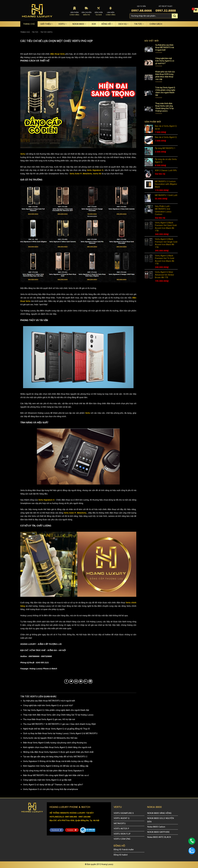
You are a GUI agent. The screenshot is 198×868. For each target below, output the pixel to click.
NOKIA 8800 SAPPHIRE (158, 832)
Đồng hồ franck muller (124, 850)
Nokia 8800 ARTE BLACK (159, 837)
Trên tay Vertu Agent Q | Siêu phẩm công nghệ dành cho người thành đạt (56, 710)
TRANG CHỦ (29, 24)
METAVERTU (120, 823)
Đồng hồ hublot (121, 855)
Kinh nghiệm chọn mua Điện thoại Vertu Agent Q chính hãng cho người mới (57, 747)
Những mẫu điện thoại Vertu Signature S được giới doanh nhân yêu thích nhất (58, 752)
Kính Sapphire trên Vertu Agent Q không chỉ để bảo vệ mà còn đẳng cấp (56, 766)
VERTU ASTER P (121, 829)
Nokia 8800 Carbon (156, 827)
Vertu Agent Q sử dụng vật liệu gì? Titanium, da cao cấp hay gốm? (53, 785)
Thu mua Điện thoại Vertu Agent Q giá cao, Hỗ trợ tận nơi (49, 719)
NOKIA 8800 (79, 24)
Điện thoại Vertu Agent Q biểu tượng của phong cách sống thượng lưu (55, 743)
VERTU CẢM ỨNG (122, 839)
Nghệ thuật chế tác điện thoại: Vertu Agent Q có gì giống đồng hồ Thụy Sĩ (56, 729)
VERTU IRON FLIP (122, 834)
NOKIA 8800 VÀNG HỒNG (159, 813)
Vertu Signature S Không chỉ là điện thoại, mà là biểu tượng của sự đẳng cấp (58, 761)
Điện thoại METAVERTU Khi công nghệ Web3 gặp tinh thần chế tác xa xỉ (56, 775)
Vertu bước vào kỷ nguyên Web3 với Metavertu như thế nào (50, 738)
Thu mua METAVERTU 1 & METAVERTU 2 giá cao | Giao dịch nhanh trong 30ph (59, 724)
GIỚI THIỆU (47, 24)
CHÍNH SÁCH (156, 24)
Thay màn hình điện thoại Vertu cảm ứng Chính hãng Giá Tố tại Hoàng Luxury (58, 715)
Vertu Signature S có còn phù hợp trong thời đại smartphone (51, 789)
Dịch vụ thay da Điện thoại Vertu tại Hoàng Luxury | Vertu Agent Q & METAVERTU (60, 733)
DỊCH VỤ (123, 24)
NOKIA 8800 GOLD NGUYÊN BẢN (161, 820)
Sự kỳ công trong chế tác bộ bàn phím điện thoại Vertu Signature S (53, 771)
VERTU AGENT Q (122, 818)
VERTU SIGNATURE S (124, 813)
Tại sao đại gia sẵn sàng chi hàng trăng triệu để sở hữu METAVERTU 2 (55, 757)
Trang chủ (25, 32)
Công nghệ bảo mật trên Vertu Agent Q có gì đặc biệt (47, 780)
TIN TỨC (139, 24)
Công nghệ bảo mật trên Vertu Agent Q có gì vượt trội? (48, 705)
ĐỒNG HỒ (107, 24)
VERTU (63, 24)
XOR (94, 24)
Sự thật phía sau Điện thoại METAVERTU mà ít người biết (49, 701)
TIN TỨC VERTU (46, 32)
